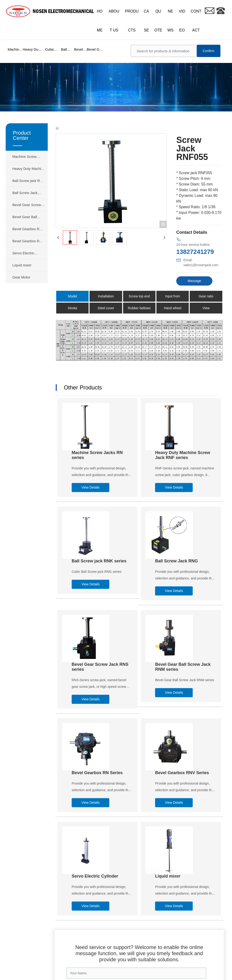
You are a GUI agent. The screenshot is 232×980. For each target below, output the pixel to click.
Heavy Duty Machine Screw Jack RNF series (183, 455)
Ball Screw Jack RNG (176, 561)
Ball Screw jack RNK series (99, 561)
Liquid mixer (168, 876)
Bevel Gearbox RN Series (97, 773)
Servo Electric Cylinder (95, 876)
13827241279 (195, 252)
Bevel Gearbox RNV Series (182, 773)
